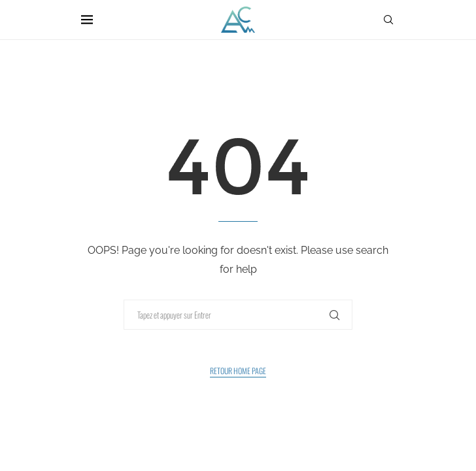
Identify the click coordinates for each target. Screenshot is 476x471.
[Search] (388, 20)
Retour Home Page (238, 371)
